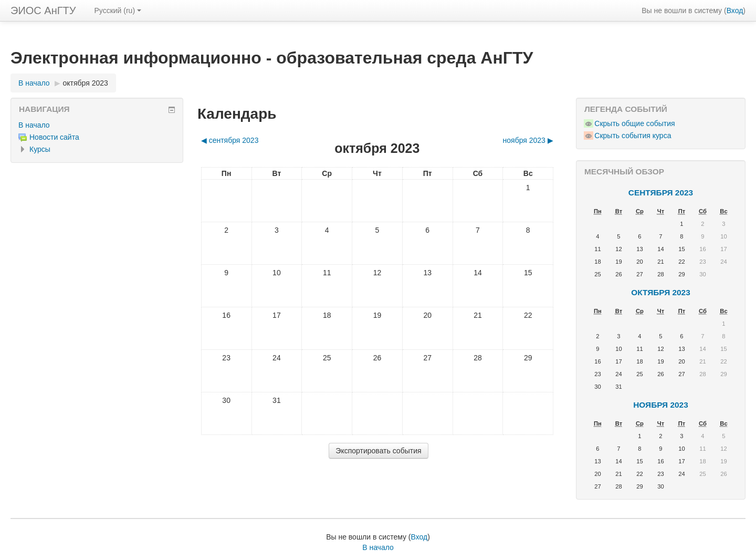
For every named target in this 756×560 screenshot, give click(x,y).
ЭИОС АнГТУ (43, 11)
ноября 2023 (660, 405)
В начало (34, 83)
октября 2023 (86, 83)
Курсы (40, 149)
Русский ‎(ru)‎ (118, 11)
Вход (735, 11)
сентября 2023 (661, 193)
